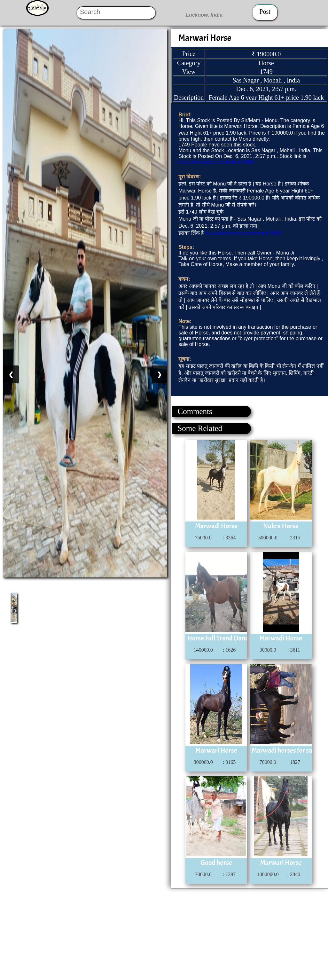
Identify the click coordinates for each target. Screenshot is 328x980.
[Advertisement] (164, 934)
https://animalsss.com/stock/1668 (216, 162)
